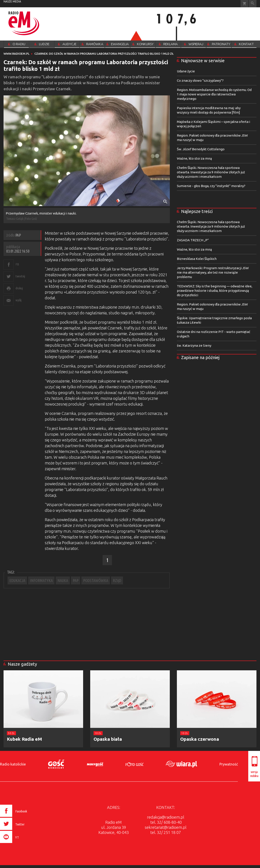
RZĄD (117, 580)
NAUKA (63, 580)
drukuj (19, 288)
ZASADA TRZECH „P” (193, 240)
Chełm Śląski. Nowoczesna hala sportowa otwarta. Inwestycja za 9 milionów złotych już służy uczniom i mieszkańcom (211, 172)
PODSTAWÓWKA (96, 580)
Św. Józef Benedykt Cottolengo (201, 149)
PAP (76, 580)
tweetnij (20, 276)
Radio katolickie (13, 764)
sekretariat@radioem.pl (166, 827)
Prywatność (229, 764)
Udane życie (186, 71)
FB (17, 264)
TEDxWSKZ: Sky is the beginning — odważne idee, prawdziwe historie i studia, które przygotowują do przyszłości (215, 291)
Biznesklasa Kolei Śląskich (197, 259)
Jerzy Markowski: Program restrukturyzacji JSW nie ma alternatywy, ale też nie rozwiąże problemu (213, 272)
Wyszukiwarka (253, 4)
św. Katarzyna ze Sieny (194, 345)
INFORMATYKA (41, 580)
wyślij (18, 300)
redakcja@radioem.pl (166, 817)
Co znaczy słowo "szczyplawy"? (200, 80)
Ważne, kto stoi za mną (194, 158)
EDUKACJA (17, 580)
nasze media (12, 1)
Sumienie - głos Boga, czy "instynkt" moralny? (211, 186)
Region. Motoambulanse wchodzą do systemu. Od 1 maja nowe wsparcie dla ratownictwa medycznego (214, 94)
